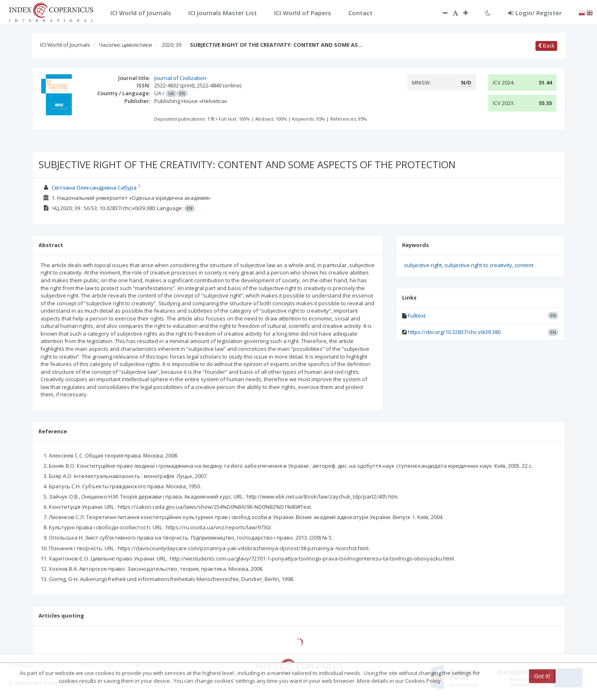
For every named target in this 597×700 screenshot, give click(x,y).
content (524, 265)
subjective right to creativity (478, 265)
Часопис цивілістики (125, 45)
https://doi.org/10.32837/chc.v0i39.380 (454, 332)
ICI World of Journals (65, 45)
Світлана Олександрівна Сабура (94, 188)
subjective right (423, 265)
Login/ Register (535, 13)
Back (546, 46)
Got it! (542, 676)
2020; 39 (172, 45)
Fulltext (417, 316)
